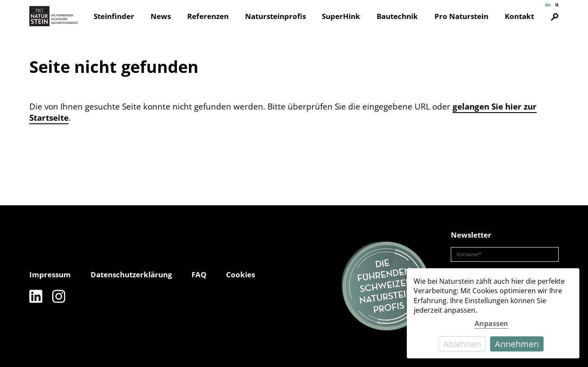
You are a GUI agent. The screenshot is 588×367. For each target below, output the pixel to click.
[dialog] (493, 313)
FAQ (199, 274)
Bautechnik (397, 16)
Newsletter (471, 235)
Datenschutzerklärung (131, 274)
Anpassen (491, 323)
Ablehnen (462, 344)
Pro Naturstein (461, 16)
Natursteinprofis (275, 16)
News (161, 16)
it (557, 5)
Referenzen (208, 16)
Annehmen (517, 344)
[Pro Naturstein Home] (53, 16)
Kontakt (519, 16)
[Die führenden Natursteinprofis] (386, 286)
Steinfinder (114, 16)
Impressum (50, 274)
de (548, 5)
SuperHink (341, 16)
